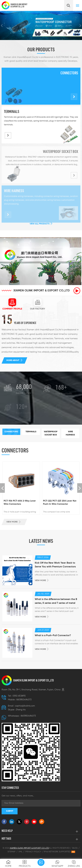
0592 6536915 (19, 696)
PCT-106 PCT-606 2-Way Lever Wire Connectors (20, 502)
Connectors (69, 73)
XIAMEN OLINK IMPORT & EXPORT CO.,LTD (19, 5)
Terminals (12, 111)
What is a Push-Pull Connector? (53, 635)
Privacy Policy (33, 852)
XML (20, 852)
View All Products (40, 224)
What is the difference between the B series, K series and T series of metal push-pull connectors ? (56, 602)
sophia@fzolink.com (25, 706)
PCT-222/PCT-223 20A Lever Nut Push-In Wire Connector (60, 502)
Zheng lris (21, 710)
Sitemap (11, 852)
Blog (75, 848)
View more (12, 522)
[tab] (12, 304)
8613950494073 (24, 700)
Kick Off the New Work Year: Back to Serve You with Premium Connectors (55, 565)
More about (13, 360)
